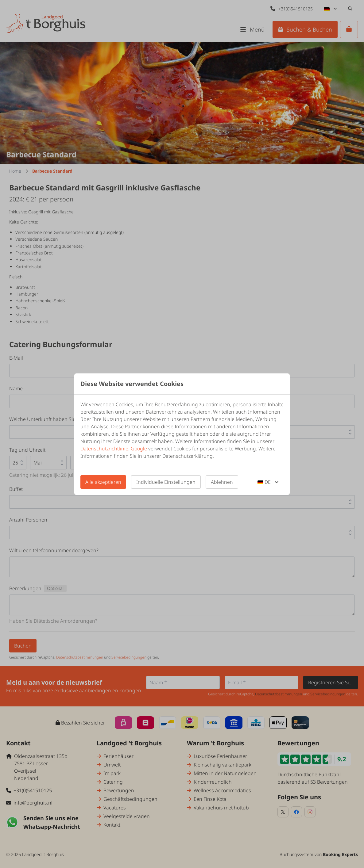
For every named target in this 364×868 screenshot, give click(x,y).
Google (139, 449)
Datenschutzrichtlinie (104, 449)
